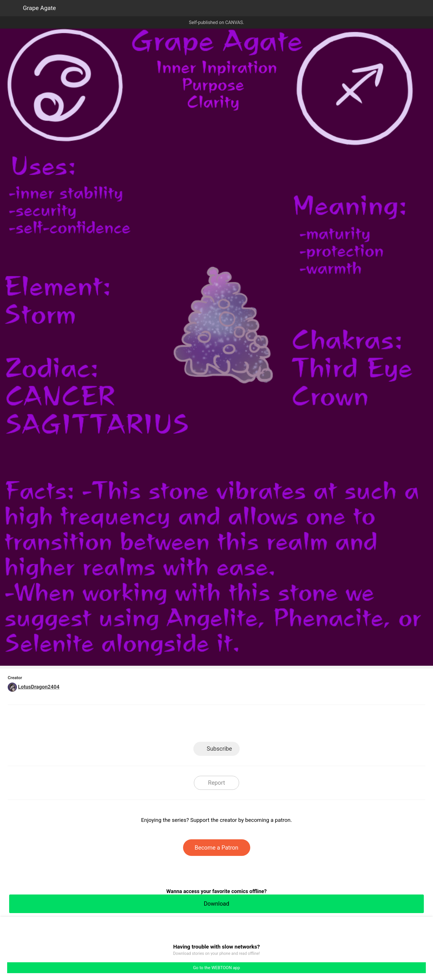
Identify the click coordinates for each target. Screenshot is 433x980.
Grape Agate (39, 8)
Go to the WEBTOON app (216, 968)
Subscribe (219, 749)
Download (216, 904)
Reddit (268, 725)
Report (216, 783)
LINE (165, 725)
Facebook (191, 725)
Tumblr (242, 725)
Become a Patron (217, 848)
